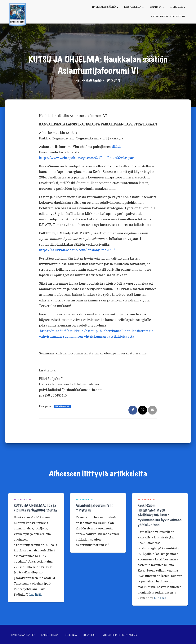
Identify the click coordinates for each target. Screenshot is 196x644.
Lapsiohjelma (134, 7)
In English (177, 7)
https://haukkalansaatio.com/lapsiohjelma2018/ (77, 250)
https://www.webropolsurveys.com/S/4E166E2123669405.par (86, 158)
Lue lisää (36, 595)
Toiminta (157, 7)
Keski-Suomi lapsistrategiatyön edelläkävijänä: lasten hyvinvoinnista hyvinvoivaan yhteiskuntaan (160, 515)
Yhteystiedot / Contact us (168, 17)
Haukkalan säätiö (105, 7)
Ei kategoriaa (62, 406)
